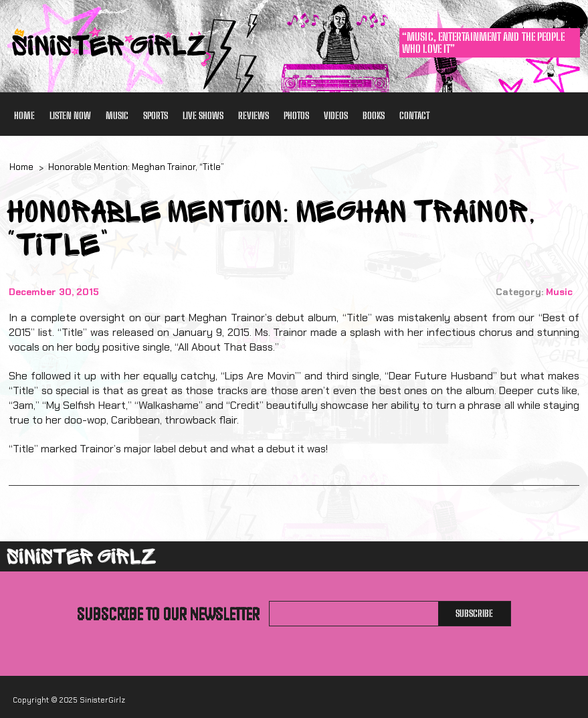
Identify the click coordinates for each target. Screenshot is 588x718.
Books (374, 115)
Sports (156, 115)
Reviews (254, 115)
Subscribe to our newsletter (168, 614)
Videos (336, 115)
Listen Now (70, 115)
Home (24, 115)
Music (117, 115)
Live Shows (203, 115)
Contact (414, 115)
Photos (296, 115)
